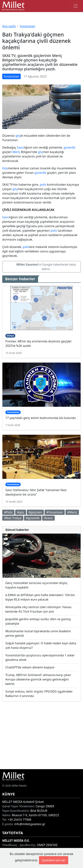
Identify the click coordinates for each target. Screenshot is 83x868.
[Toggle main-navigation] (76, 6)
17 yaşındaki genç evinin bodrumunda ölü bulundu (41, 418)
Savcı (20, 147)
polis (43, 185)
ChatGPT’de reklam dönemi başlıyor (30, 667)
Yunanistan (27, 26)
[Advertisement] (41, 735)
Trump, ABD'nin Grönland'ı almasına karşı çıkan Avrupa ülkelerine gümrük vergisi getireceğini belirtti (38, 679)
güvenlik (70, 147)
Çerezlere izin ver (54, 860)
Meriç (16, 152)
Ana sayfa (9, 26)
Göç (5, 168)
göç (18, 136)
